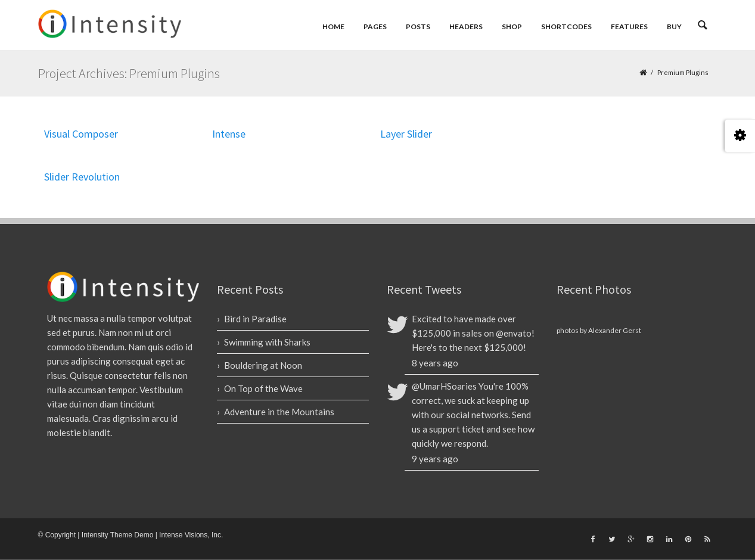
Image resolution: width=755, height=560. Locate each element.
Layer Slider (406, 134)
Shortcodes (566, 27)
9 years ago (435, 459)
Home (333, 27)
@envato (514, 333)
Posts (418, 27)
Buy (674, 27)
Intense (229, 134)
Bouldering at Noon (263, 365)
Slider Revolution (82, 177)
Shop (512, 27)
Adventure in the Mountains (279, 412)
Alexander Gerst (615, 330)
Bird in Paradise (255, 319)
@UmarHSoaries (444, 386)
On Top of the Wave (263, 388)
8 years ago (435, 363)
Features (629, 27)
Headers (466, 27)
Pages (375, 27)
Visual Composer (81, 134)
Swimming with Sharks (267, 342)
